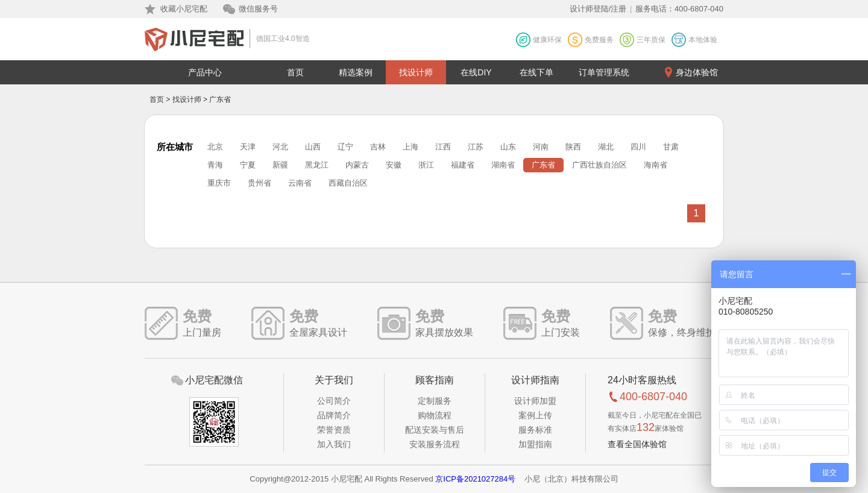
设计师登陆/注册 (598, 9)
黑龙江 (317, 165)
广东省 (543, 165)
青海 (215, 165)
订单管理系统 (604, 72)
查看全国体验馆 (637, 444)
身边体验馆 (697, 72)
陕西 (573, 147)
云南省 (300, 183)
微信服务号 (258, 9)
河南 (541, 147)
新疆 (280, 165)
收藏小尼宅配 (184, 9)
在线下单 (536, 72)
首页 (295, 72)
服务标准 (535, 430)
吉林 (378, 147)
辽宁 (345, 147)
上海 (410, 147)
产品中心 (205, 72)
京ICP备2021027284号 (475, 479)
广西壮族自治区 (599, 165)
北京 (215, 147)
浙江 (426, 165)
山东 (508, 147)
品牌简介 (334, 415)
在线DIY (476, 72)
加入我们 (334, 444)
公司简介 (334, 401)
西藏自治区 (348, 183)
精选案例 (356, 72)
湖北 (606, 147)
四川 (638, 147)
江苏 (476, 147)
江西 (443, 147)
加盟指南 (535, 444)
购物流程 (435, 415)
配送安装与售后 (435, 430)
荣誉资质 (334, 430)
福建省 (463, 165)
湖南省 (503, 165)
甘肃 (671, 147)
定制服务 (435, 401)
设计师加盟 (535, 401)
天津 (248, 147)
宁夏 (248, 165)
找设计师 (416, 72)
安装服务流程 (435, 444)
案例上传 (535, 415)
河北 (280, 147)
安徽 (394, 165)
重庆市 (219, 183)
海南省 (656, 165)
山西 (313, 147)
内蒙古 (357, 165)
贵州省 (259, 183)
